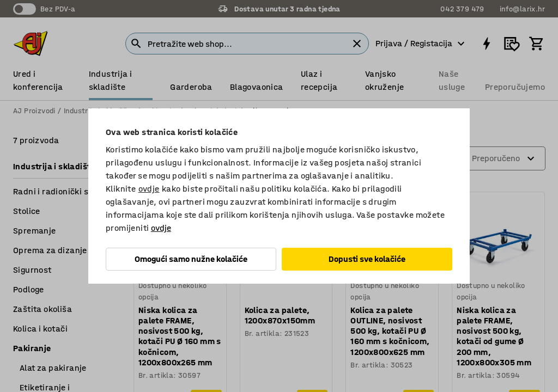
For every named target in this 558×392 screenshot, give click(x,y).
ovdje (149, 189)
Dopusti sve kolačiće (367, 259)
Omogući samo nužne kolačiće (191, 259)
